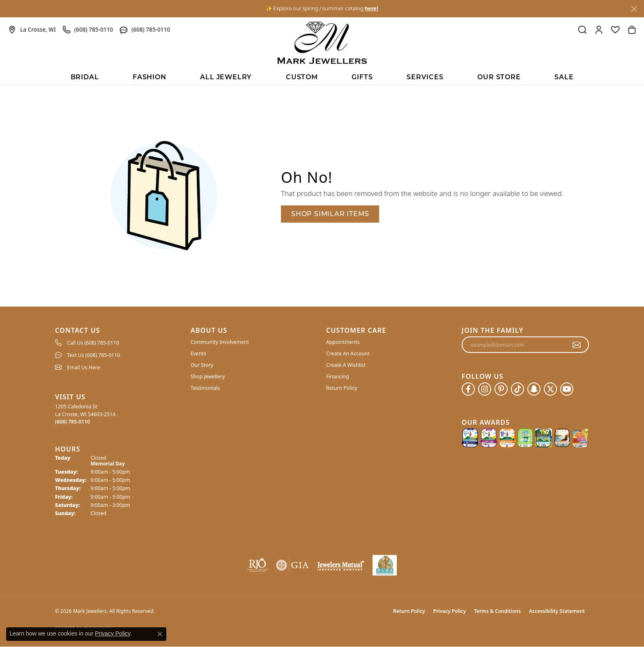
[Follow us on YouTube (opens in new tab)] (567, 389)
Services (425, 77)
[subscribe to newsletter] (577, 345)
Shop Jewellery (208, 376)
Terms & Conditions (497, 611)
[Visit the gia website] (292, 565)
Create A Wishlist (346, 365)
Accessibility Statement (557, 611)
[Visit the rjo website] (258, 565)
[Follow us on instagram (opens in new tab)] (485, 389)
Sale (564, 77)
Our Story (202, 365)
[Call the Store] (72, 422)
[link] (32, 30)
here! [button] (371, 8)
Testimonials (205, 388)
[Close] (634, 9)
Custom (302, 77)
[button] (582, 30)
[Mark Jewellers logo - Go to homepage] (322, 43)
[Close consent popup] (160, 634)
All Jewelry (226, 77)
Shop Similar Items (330, 214)
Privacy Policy (450, 611)
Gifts (362, 77)
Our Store (499, 77)
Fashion (149, 77)
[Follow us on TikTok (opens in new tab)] (517, 389)
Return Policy (342, 388)
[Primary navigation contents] (322, 76)
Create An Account (348, 353)
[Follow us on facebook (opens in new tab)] (468, 389)
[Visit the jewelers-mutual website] (341, 565)
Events (198, 353)
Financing (338, 376)
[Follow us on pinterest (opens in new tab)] (501, 389)
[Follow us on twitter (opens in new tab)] (550, 389)
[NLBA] (385, 565)
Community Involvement (220, 342)
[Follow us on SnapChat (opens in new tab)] (534, 389)
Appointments (343, 342)
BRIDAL (85, 77)
